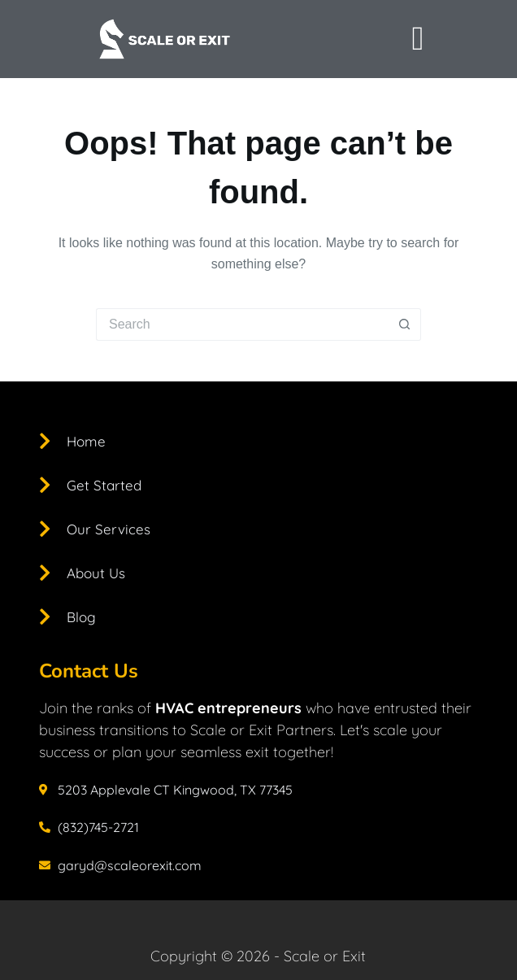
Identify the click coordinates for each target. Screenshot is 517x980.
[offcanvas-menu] (417, 39)
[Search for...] (242, 324)
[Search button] (405, 324)
